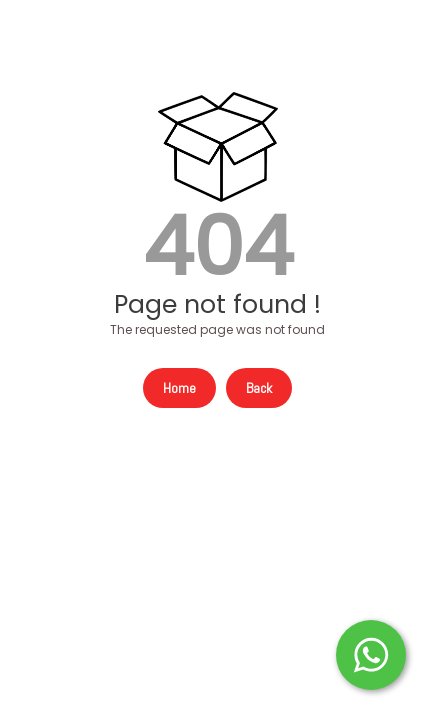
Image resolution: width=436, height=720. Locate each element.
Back (259, 388)
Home (179, 388)
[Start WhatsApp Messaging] (371, 653)
